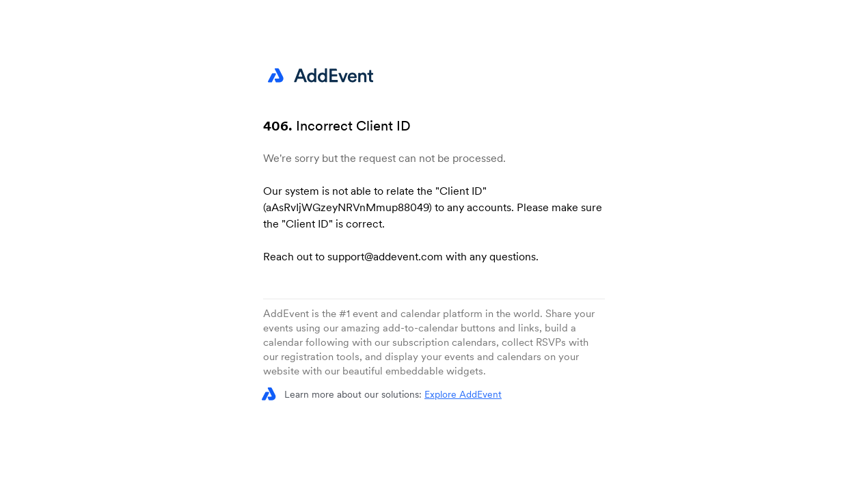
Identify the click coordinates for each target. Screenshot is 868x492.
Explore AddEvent (463, 394)
